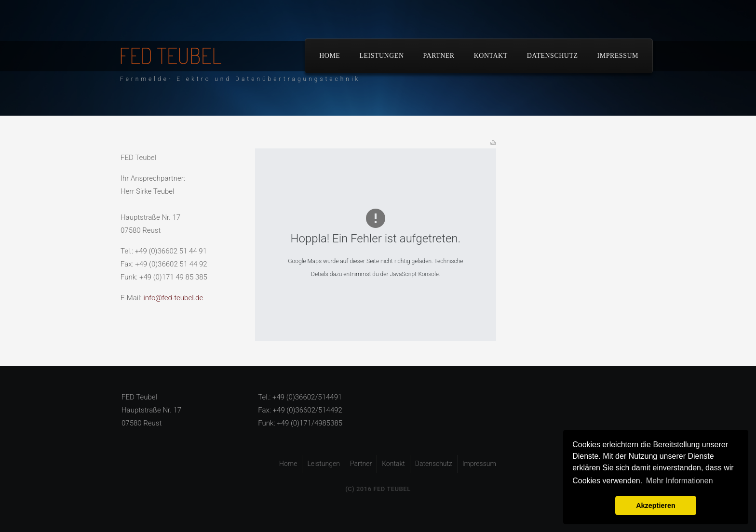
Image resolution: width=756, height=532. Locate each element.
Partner (439, 56)
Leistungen (381, 56)
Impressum (618, 56)
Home (330, 56)
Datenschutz (553, 56)
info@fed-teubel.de (173, 298)
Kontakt (491, 56)
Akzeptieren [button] (656, 505)
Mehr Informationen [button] (680, 481)
